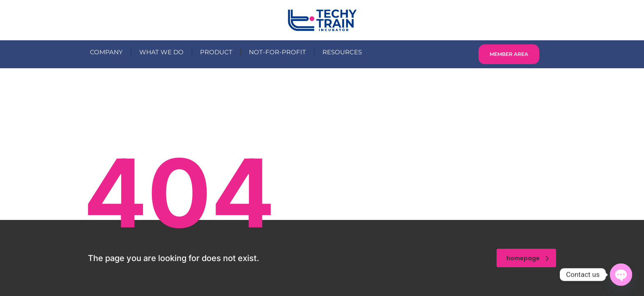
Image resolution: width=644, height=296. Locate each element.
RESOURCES (342, 52)
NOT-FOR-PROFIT (277, 52)
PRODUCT (216, 52)
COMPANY (106, 52)
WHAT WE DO (161, 52)
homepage (528, 258)
